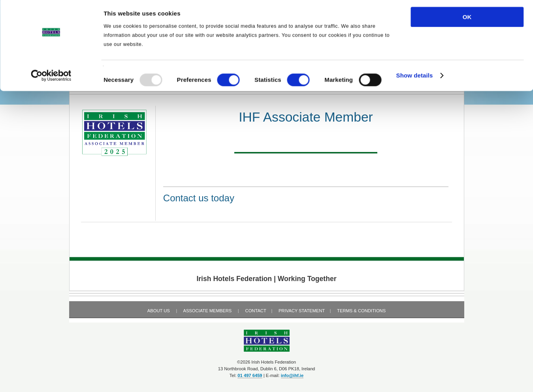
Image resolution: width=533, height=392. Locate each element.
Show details (415, 78)
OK (467, 20)
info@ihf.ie (292, 375)
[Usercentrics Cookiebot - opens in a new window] (51, 79)
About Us (159, 311)
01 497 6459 (250, 375)
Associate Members (207, 311)
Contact (256, 311)
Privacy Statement (302, 311)
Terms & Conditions (361, 311)
